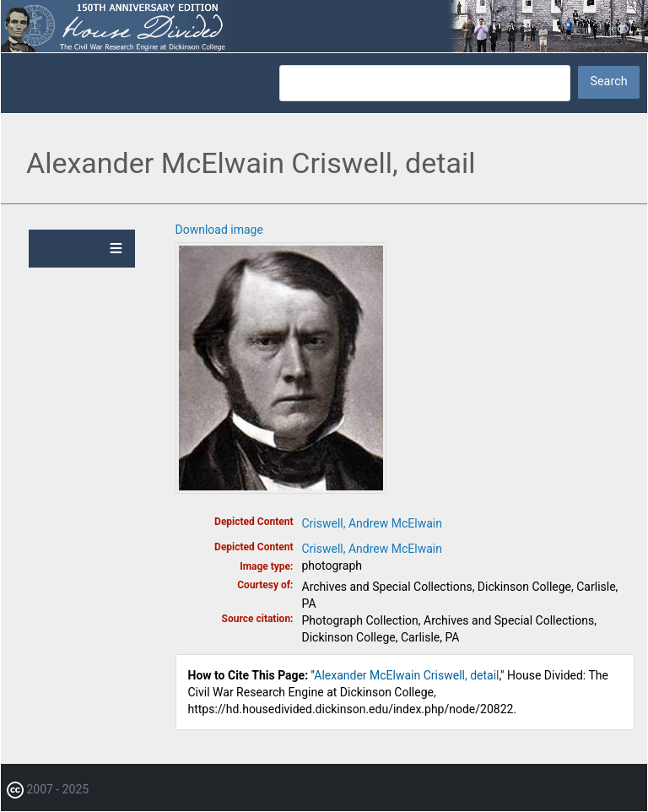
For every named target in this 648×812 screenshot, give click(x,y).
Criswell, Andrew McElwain (372, 523)
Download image (219, 230)
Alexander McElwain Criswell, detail (406, 675)
